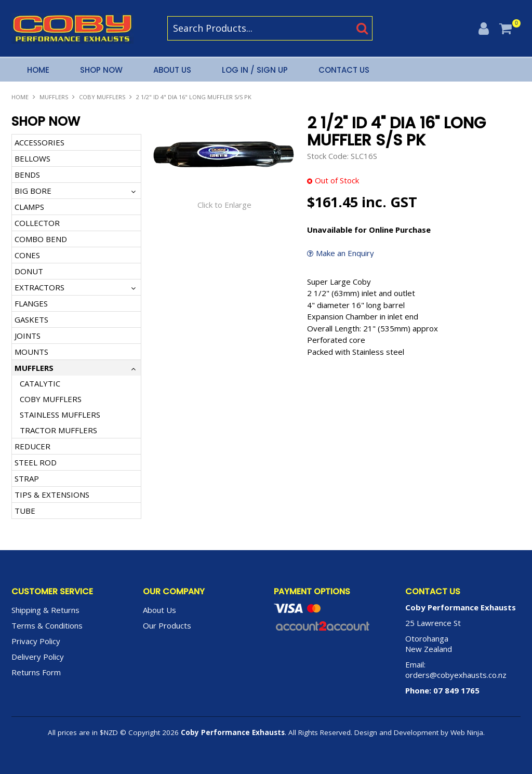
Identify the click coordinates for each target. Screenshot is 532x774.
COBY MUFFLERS (102, 97)
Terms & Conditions (47, 625)
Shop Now (101, 70)
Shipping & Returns (45, 610)
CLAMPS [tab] (29, 207)
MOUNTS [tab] (31, 352)
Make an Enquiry (345, 253)
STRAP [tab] (27, 478)
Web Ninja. (468, 732)
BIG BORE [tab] (33, 191)
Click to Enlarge (224, 205)
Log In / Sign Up (255, 70)
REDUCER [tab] (32, 446)
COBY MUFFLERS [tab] (51, 399)
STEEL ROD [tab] (36, 462)
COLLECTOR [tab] (37, 223)
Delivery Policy (38, 657)
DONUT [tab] (29, 271)
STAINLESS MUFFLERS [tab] (60, 415)
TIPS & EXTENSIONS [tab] (52, 495)
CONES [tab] (27, 255)
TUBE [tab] (25, 511)
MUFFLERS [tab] (34, 368)
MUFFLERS (54, 97)
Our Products (167, 625)
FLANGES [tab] (31, 303)
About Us (172, 70)
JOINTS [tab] (28, 336)
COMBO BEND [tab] (41, 239)
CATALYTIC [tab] (40, 383)
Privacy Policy (36, 641)
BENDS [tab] (27, 175)
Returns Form (36, 672)
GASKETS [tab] (31, 319)
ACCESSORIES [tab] (39, 142)
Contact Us (344, 70)
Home (38, 70)
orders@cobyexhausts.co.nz (456, 675)
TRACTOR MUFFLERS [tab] (58, 430)
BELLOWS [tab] (32, 158)
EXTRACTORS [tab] (39, 287)
